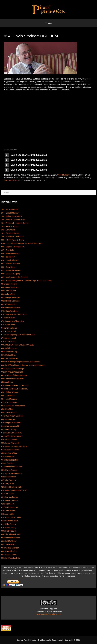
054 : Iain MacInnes (9, 399)
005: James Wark (8, 544)
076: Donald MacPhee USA (12, 321)
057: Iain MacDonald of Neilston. (14, 389)
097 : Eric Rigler (8, 250)
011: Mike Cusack (9, 524)
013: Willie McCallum (10, 521)
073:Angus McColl (9, 331)
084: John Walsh (8, 294)
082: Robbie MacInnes (10, 301)
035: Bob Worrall (8, 456)
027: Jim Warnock (9, 480)
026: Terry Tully (8, 484)
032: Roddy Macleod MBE (12, 467)
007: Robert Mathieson (11, 538)
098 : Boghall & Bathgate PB (13, 247)
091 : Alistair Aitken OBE (11, 270)
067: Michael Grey (9, 355)
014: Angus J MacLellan (11, 517)
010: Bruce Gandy (9, 528)
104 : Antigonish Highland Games (15, 223)
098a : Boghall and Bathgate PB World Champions (22, 243)
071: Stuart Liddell (9, 338)
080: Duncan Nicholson (11, 308)
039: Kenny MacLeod (10, 443)
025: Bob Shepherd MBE (11, 487)
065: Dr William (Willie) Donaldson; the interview (21, 362)
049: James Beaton (9, 413)
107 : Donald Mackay (10, 213)
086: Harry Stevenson (10, 287)
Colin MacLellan (10, 180)
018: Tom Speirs (8, 504)
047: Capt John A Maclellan (12, 416)
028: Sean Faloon (9, 477)
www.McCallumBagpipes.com (48, 614)
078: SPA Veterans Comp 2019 (14, 314)
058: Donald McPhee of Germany (15, 385)
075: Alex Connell (8, 325)
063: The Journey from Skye (13, 369)
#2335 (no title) (7, 463)
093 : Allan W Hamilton (11, 264)
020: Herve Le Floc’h (10, 500)
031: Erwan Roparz (9, 470)
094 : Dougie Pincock (10, 260)
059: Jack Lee (7, 382)
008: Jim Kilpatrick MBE (11, 534)
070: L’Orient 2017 (9, 341)
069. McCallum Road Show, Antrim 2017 (18, 345)
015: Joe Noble (7, 514)
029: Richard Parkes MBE (12, 473)
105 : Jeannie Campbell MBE (13, 220)
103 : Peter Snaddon (10, 226)
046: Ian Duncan (8, 419)
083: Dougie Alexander (11, 297)
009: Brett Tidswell (9, 531)
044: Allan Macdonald (10, 426)
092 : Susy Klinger (9, 267)
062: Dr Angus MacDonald (12, 372)
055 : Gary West (8, 396)
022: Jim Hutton (8, 494)
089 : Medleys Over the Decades (15, 277)
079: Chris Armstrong (10, 311)
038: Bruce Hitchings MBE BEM (14, 446)
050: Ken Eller (7, 409)
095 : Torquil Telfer (9, 257)
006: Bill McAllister (9, 541)
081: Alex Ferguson (9, 304)
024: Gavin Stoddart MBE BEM (14, 490)
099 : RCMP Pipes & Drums (13, 240)
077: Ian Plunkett (8, 318)
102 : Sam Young (8, 230)
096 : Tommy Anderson (11, 253)
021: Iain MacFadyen (10, 497)
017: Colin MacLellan (10, 507)
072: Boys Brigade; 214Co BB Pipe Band (18, 335)
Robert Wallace (63, 175)
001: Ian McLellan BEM (11, 558)
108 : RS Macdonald (10, 210)
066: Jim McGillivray (9, 358)
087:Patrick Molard (9, 284)
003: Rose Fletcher (9, 551)
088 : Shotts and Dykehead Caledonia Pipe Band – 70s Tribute (27, 281)
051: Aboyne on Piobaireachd (13, 406)
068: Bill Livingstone (9, 348)
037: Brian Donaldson (10, 450)
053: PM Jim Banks (9, 402)
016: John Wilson (8, 511)
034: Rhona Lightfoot (10, 460)
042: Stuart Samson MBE (12, 433)
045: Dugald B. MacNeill (11, 423)
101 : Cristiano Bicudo (10, 233)
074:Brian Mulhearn (9, 328)
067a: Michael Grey (9, 352)
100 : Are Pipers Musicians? (13, 237)
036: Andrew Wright (9, 453)
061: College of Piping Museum (14, 375)
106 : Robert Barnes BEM (12, 216)
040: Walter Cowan (9, 440)
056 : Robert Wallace (10, 392)
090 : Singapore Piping (11, 274)
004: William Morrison (10, 548)
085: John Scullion (9, 291)
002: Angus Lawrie (9, 555)
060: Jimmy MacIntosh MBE (13, 379)
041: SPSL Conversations (12, 436)
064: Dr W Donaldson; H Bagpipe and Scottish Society (23, 365)
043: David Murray (9, 429)
